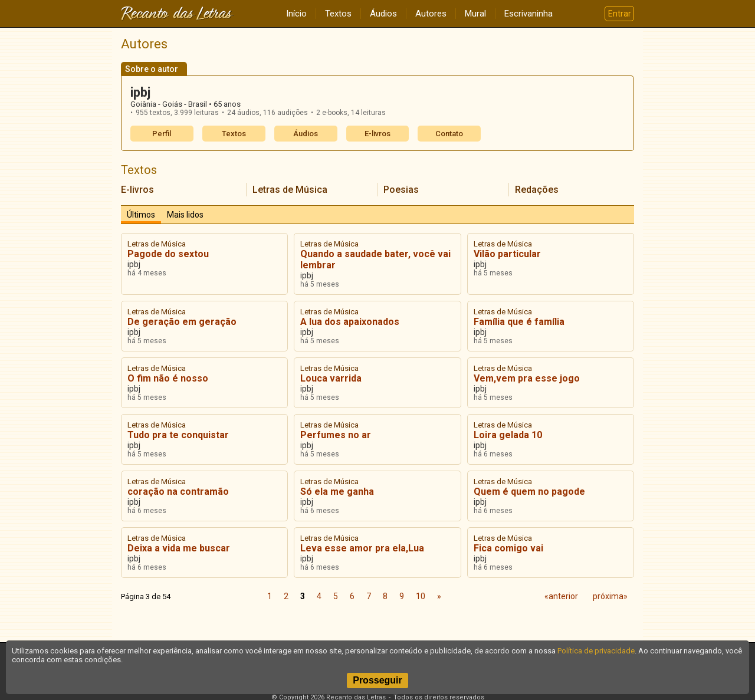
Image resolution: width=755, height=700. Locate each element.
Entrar (620, 14)
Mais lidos (185, 215)
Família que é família (519, 322)
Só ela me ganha (337, 492)
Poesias (401, 190)
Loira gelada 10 (508, 435)
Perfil (162, 134)
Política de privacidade (596, 651)
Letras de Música (290, 190)
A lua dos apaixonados (350, 322)
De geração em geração (182, 322)
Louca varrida (331, 378)
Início (296, 14)
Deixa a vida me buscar (179, 548)
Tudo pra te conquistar (178, 435)
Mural (475, 14)
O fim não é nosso (168, 378)
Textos (338, 14)
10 (421, 596)
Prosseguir (377, 680)
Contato (449, 134)
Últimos (141, 215)
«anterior (561, 596)
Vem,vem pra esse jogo (527, 378)
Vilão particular (507, 254)
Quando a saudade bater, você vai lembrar (375, 259)
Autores (431, 14)
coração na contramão (178, 492)
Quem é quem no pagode (529, 492)
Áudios (383, 14)
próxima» (610, 596)
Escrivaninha (528, 14)
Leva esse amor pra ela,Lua (362, 548)
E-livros (377, 134)
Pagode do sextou (168, 254)
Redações (537, 190)
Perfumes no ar (336, 435)
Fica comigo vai (508, 548)
